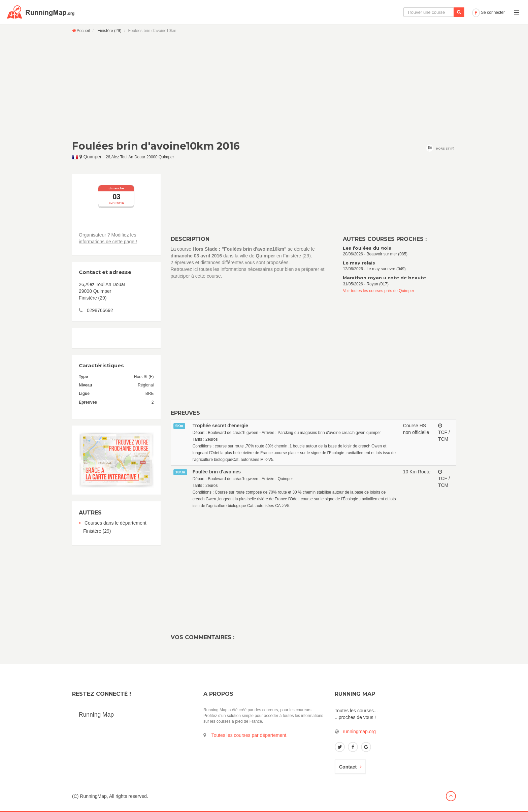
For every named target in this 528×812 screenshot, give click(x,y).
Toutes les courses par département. (250, 735)
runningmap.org (359, 731)
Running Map (96, 715)
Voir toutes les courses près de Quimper (378, 291)
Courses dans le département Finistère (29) (115, 527)
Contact (350, 767)
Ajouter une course (446, 12)
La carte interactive (358, 12)
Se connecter (488, 12)
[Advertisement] (264, 87)
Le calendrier (402, 12)
